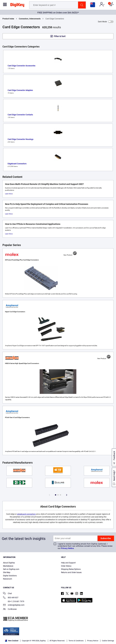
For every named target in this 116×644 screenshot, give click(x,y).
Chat (7, 594)
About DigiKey (9, 563)
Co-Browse (10, 609)
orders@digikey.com (14, 605)
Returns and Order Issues (71, 572)
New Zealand (12, 641)
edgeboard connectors (26, 514)
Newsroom (8, 579)
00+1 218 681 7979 (14, 601)
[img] (17, 6)
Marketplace (8, 566)
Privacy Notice (67, 548)
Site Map (7, 572)
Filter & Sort (60, 36)
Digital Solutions (10, 576)
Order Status (66, 566)
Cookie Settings (108, 641)
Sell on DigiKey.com (11, 569)
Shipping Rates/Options (71, 569)
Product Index (8, 19)
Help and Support (68, 563)
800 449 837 (11, 598)
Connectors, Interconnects (30, 19)
